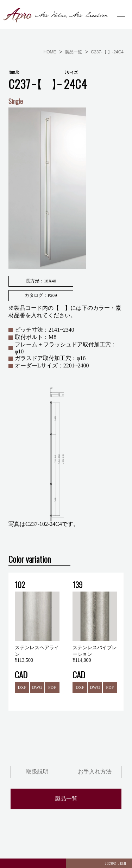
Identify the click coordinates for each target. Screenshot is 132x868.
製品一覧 (74, 52)
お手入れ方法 (95, 772)
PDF (52, 687)
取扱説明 (37, 772)
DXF (22, 687)
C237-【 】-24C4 (107, 52)
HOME (50, 52)
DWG (37, 687)
